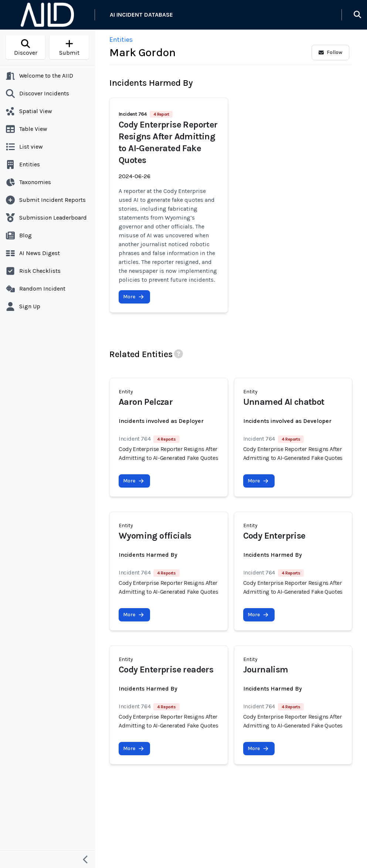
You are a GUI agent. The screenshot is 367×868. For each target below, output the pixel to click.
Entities (121, 40)
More (134, 297)
